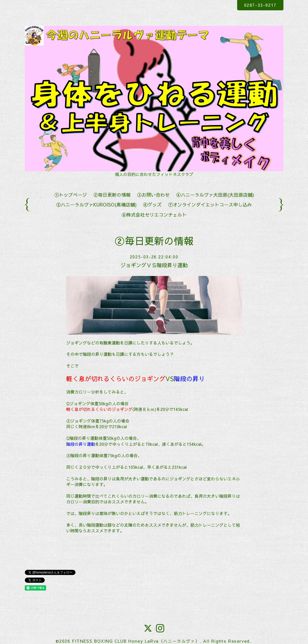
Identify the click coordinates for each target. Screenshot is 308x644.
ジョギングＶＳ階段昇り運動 (154, 265)
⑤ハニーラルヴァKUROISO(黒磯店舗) (96, 205)
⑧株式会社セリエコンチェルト (154, 215)
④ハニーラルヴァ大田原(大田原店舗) (215, 195)
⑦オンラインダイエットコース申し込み (210, 205)
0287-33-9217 (260, 5)
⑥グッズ (152, 205)
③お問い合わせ (153, 195)
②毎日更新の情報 (112, 195)
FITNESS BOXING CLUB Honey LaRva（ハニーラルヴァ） (136, 641)
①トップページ (71, 195)
